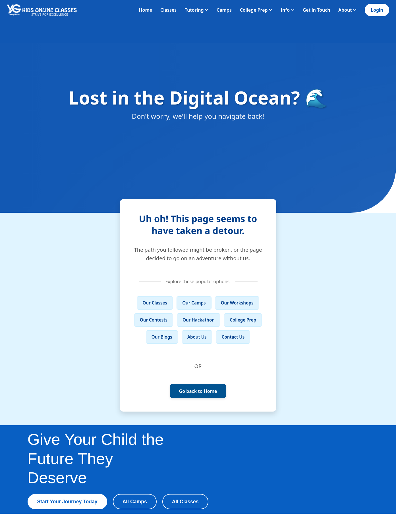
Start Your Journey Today (67, 502)
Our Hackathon (199, 320)
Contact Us (233, 337)
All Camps (135, 502)
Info (288, 10)
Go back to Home (198, 391)
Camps (224, 10)
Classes (168, 10)
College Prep (256, 10)
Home (145, 10)
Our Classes (155, 303)
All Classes (185, 502)
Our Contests (154, 320)
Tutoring (197, 10)
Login (377, 10)
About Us (197, 337)
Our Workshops (237, 303)
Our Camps (194, 303)
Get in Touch (317, 10)
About (347, 10)
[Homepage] (42, 10)
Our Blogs (162, 337)
